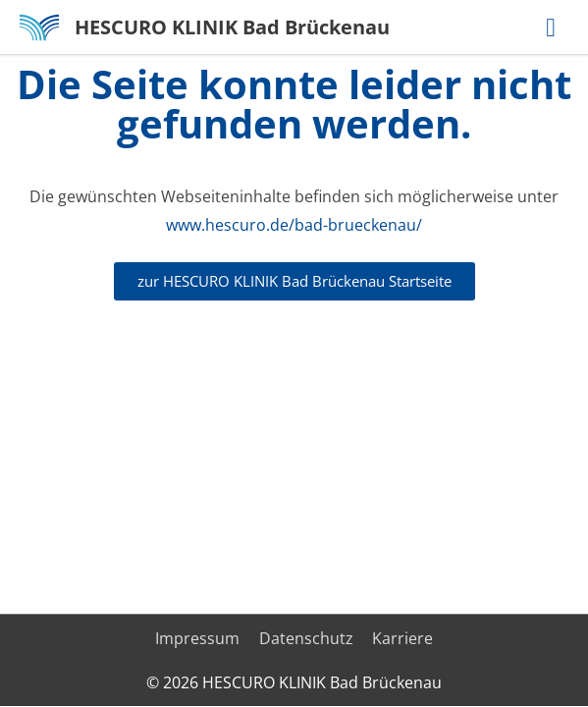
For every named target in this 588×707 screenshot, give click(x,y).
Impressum (197, 638)
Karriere (402, 638)
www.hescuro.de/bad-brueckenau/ (294, 225)
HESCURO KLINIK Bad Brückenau (232, 27)
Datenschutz (306, 638)
